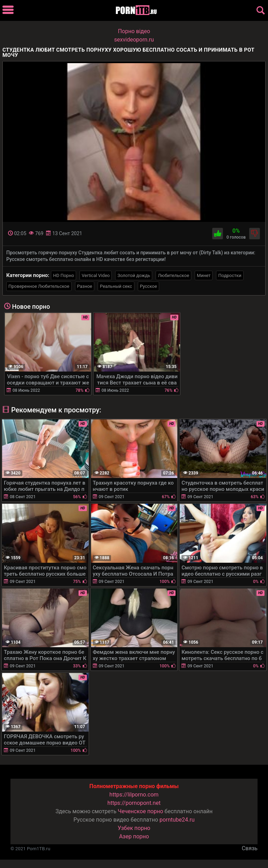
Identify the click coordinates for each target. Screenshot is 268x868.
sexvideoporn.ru (134, 40)
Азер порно (134, 836)
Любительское (173, 275)
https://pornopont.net (134, 803)
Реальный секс (116, 286)
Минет (204, 275)
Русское (148, 286)
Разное (85, 286)
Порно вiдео (134, 31)
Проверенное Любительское (39, 286)
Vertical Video (96, 275)
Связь (250, 848)
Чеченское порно (141, 811)
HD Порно (64, 275)
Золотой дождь (134, 275)
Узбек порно (134, 828)
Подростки (230, 275)
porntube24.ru (177, 820)
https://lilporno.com (134, 795)
